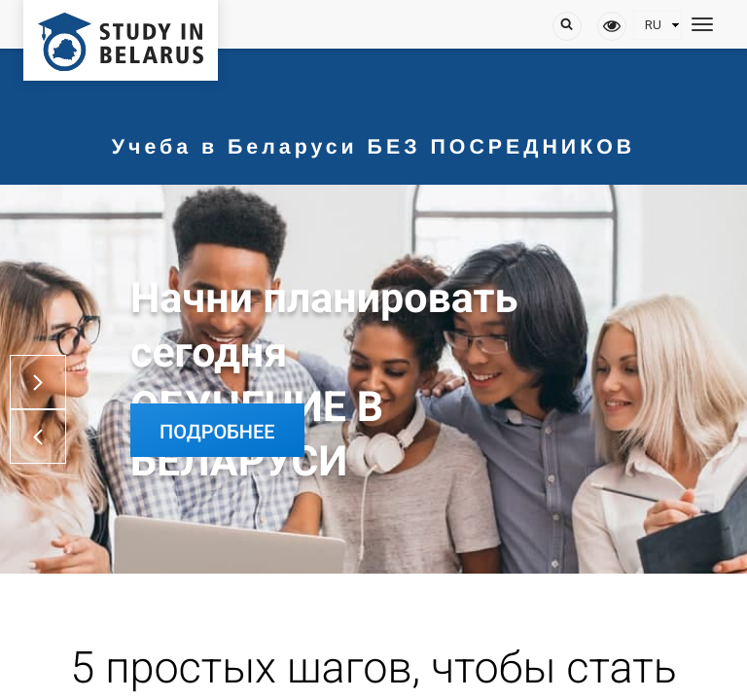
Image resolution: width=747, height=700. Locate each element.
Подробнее (217, 432)
